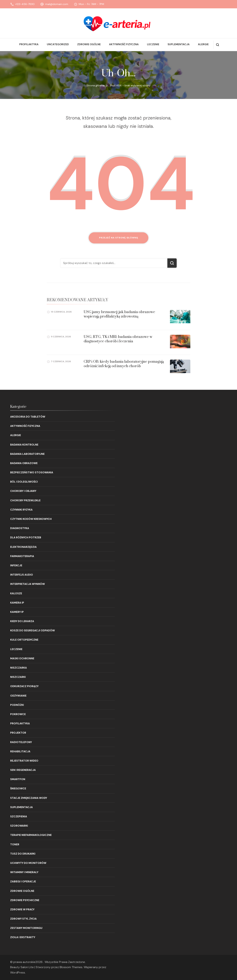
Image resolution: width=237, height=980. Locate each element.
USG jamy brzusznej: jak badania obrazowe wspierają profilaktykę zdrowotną (119, 314)
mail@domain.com (57, 4)
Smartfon (18, 779)
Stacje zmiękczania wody (29, 798)
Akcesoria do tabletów (28, 417)
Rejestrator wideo (24, 761)
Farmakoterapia (22, 556)
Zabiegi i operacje (23, 881)
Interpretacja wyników (27, 584)
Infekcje (16, 565)
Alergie (203, 44)
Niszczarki (18, 677)
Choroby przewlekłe (25, 500)
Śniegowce (18, 788)
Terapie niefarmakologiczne (31, 835)
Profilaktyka (29, 44)
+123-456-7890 (25, 4)
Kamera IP (17, 603)
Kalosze (16, 593)
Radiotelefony (21, 742)
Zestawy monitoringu (26, 928)
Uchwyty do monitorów (28, 863)
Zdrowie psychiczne (25, 900)
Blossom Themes (71, 967)
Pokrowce (18, 714)
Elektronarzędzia (23, 547)
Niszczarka (19, 668)
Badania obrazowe (24, 463)
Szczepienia (19, 816)
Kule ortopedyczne (24, 640)
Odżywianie (18, 696)
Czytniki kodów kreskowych (31, 519)
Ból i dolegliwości (24, 482)
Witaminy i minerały (24, 872)
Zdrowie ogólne (89, 44)
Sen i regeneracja (23, 770)
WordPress (18, 972)
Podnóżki (17, 705)
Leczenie (153, 44)
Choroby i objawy (23, 491)
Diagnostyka (20, 528)
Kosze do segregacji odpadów (32, 630)
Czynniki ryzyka (21, 510)
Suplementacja (179, 44)
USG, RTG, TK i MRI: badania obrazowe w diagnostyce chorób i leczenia (118, 339)
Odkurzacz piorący (24, 686)
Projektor (18, 733)
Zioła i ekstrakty (23, 937)
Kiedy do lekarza (22, 621)
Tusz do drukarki (23, 854)
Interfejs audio (22, 575)
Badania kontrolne (24, 445)
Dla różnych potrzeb (26, 537)
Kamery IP (17, 612)
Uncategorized (58, 44)
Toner (15, 844)
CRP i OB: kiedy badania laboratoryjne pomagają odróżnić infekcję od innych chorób (124, 364)
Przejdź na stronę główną (119, 238)
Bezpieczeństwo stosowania (32, 472)
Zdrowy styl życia (23, 919)
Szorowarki (19, 826)
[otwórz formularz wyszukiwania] (217, 45)
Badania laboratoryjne (27, 454)
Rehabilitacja (20, 751)
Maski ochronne (22, 658)
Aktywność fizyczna (124, 44)
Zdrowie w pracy (22, 909)
